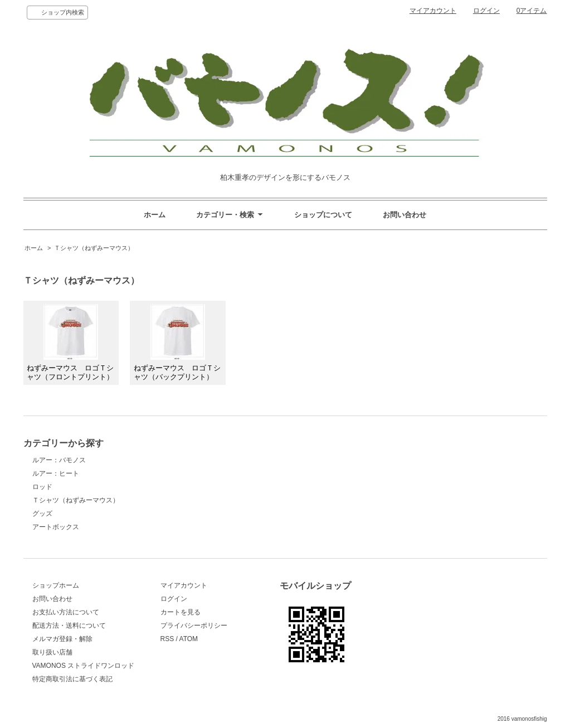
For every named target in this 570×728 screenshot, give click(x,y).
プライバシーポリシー (194, 626)
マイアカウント (433, 11)
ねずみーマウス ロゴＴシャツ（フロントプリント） (70, 343)
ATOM (189, 639)
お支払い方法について (66, 612)
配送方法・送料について (69, 626)
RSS (167, 639)
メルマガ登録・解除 (62, 639)
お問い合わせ (405, 215)
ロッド (42, 487)
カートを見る (181, 612)
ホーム (155, 215)
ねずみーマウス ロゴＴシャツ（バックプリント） (177, 343)
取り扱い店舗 (52, 652)
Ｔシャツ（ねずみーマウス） (94, 248)
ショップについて (323, 215)
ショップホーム (56, 585)
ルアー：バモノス (59, 460)
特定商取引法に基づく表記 (72, 679)
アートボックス (56, 527)
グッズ (42, 514)
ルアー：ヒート (56, 473)
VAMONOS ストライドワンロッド (84, 666)
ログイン (486, 11)
